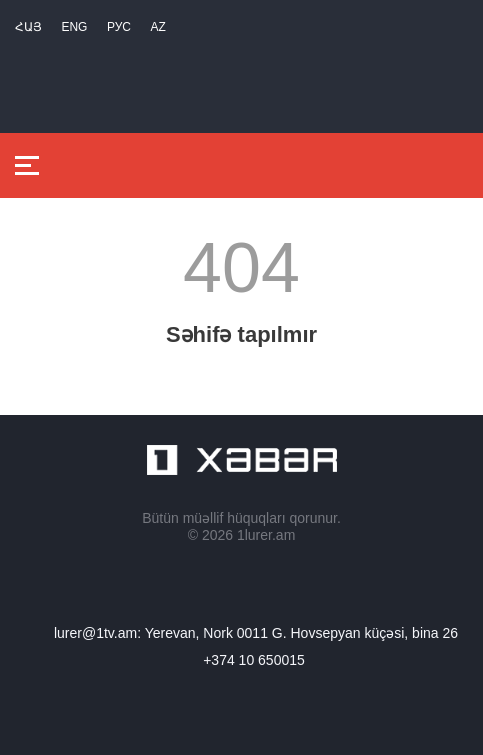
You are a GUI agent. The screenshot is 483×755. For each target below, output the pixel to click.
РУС (119, 27)
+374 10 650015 (254, 660)
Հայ (28, 27)
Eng (74, 27)
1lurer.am (266, 535)
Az (157, 27)
